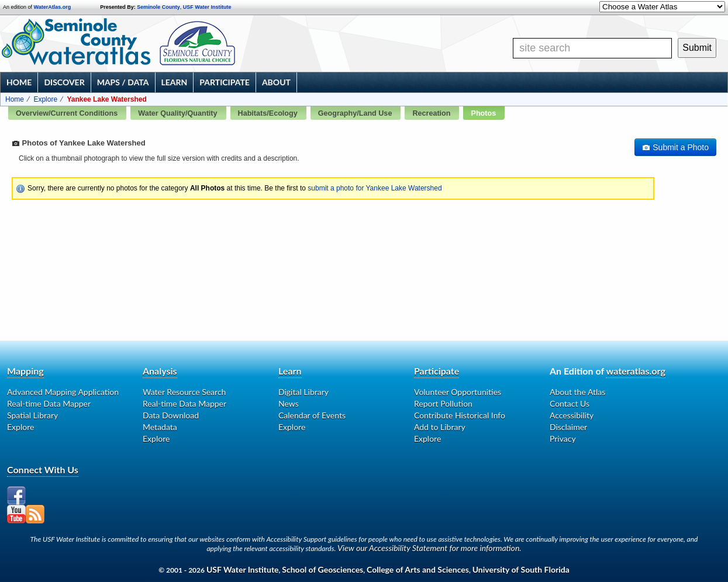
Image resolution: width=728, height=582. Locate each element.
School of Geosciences (322, 569)
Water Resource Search (184, 392)
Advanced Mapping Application (63, 392)
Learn (175, 82)
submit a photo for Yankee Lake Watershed (375, 188)
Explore (45, 99)
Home (19, 82)
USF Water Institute (207, 7)
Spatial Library (32, 415)
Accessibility (572, 415)
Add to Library (440, 427)
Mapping (25, 371)
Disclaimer (568, 427)
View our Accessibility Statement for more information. (429, 548)
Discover (64, 82)
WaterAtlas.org (53, 7)
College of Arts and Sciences (418, 569)
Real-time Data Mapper (49, 403)
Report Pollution (443, 403)
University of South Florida (521, 569)
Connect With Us (43, 470)
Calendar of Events (312, 415)
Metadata (160, 427)
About (276, 82)
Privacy (563, 439)
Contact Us (570, 403)
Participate (225, 82)
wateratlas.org (635, 371)
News (289, 403)
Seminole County (158, 7)
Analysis (160, 371)
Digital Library (303, 392)
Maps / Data (123, 82)
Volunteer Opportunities (458, 392)
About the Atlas (577, 392)
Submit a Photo (675, 147)
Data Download (171, 415)
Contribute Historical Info (460, 415)
